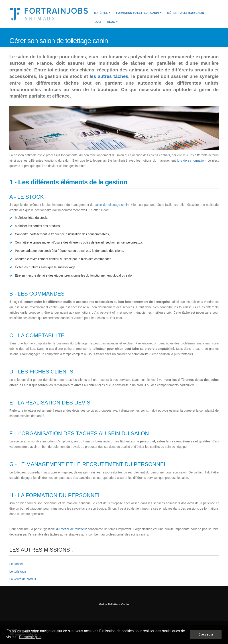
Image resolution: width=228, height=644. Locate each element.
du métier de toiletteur (71, 529)
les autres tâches (109, 76)
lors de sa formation (191, 160)
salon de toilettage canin (112, 205)
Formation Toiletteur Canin (137, 13)
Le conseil (16, 564)
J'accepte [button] (206, 634)
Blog (111, 22)
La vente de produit (23, 579)
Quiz (98, 22)
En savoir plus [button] (30, 637)
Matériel (101, 13)
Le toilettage (18, 571)
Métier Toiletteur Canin (186, 13)
